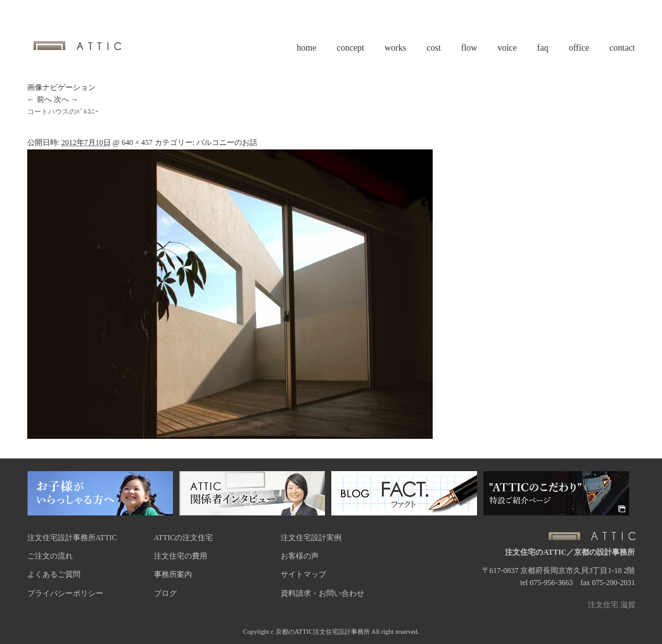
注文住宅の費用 (181, 556)
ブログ (165, 593)
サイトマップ (303, 574)
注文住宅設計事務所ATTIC (72, 538)
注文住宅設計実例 (311, 538)
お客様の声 (300, 556)
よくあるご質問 (54, 574)
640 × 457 (137, 142)
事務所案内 (173, 574)
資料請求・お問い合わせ (322, 593)
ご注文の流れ (50, 556)
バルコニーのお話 (227, 142)
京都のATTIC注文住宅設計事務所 (323, 632)
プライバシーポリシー (65, 593)
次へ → (66, 99)
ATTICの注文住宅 (184, 538)
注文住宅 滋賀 (612, 605)
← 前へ (40, 99)
